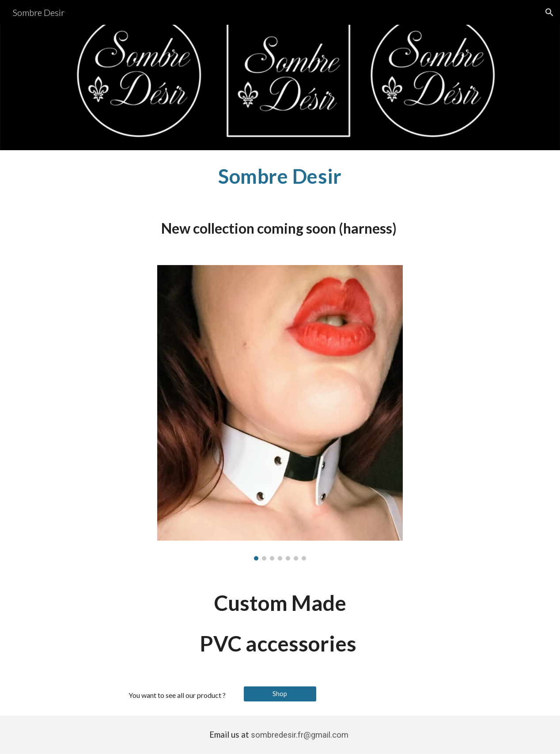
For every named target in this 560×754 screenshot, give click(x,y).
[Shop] (280, 693)
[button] (549, 12)
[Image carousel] (280, 413)
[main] (280, 176)
